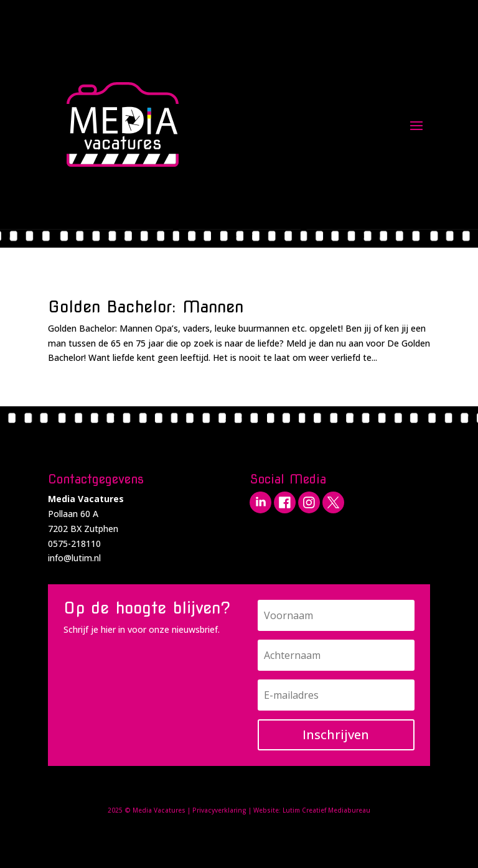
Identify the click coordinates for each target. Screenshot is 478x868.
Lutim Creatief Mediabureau (326, 810)
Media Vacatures (159, 810)
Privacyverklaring (219, 810)
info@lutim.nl (74, 558)
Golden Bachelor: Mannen (146, 306)
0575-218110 (74, 544)
